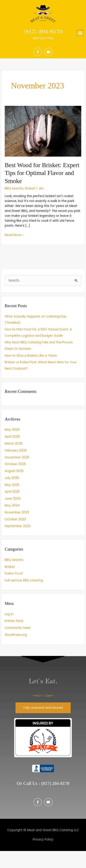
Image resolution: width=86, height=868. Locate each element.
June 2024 (13, 499)
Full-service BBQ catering (24, 580)
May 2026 (12, 430)
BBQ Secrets (14, 188)
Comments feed (17, 628)
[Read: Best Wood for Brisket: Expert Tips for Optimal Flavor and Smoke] (43, 131)
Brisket (30, 188)
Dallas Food (14, 573)
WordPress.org (16, 635)
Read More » (14, 235)
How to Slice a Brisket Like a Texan (31, 356)
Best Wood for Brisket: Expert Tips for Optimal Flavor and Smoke (42, 173)
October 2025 (15, 464)
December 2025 (17, 457)
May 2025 (12, 485)
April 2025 (12, 492)
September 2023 (18, 526)
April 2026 (12, 437)
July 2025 (12, 478)
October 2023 (15, 519)
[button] (80, 33)
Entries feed (14, 621)
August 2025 (14, 471)
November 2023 (17, 512)
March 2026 (14, 444)
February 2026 (16, 450)
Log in (9, 614)
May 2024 (12, 505)
